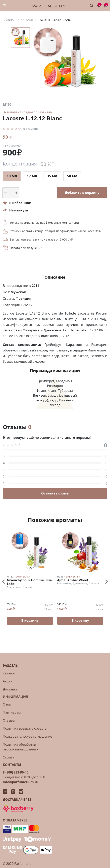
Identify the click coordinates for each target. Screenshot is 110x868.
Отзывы (9, 720)
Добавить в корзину (82, 193)
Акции (8, 681)
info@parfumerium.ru (21, 782)
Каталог (9, 673)
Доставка (10, 689)
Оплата (9, 757)
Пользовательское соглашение (27, 736)
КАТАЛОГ (27, 20)
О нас (7, 704)
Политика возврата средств (25, 728)
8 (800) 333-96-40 (16, 772)
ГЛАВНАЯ (9, 20)
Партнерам (12, 712)
